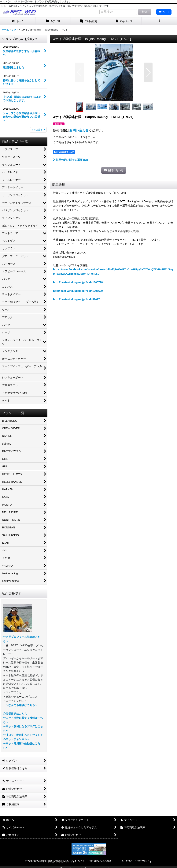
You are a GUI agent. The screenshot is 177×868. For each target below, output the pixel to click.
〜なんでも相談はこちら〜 (22, 705)
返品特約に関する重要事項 (70, 160)
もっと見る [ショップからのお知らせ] (38, 130)
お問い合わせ (79, 130)
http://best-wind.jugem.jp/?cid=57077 (76, 299)
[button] (159, 21)
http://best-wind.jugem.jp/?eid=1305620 (78, 291)
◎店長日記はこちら (15, 714)
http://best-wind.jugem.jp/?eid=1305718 (78, 282)
